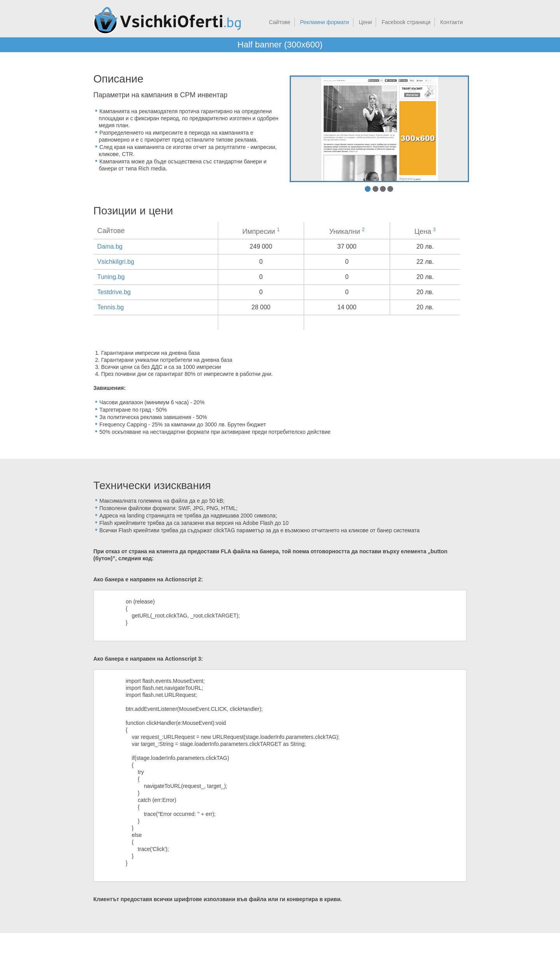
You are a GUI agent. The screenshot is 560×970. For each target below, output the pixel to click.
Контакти (451, 22)
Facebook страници (406, 22)
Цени (366, 22)
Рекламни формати (324, 22)
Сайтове (280, 22)
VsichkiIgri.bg (116, 262)
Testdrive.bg (114, 292)
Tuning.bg (111, 277)
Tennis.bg (111, 307)
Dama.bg (110, 246)
